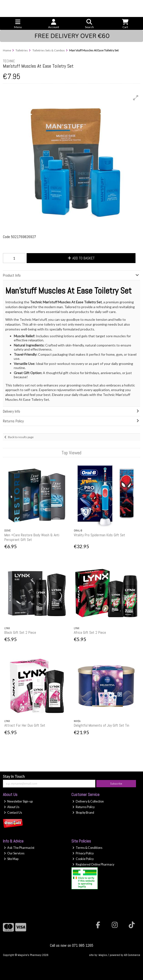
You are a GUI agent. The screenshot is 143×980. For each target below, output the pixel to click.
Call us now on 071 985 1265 (71, 945)
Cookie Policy (83, 859)
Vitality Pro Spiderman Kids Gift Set (99, 535)
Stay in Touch (14, 776)
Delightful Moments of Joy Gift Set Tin (102, 725)
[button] (136, 98)
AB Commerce (132, 955)
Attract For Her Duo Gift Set (25, 725)
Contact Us (13, 813)
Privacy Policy (83, 853)
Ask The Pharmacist (19, 848)
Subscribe (116, 784)
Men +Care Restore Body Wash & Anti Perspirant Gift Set (32, 537)
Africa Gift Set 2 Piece (90, 632)
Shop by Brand (83, 813)
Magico (103, 955)
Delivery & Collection (88, 801)
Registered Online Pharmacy (93, 864)
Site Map (11, 859)
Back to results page (21, 437)
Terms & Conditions (87, 848)
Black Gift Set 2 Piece (20, 632)
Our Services (14, 853)
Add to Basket (81, 258)
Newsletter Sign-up (18, 801)
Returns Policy (83, 807)
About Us (12, 807)
